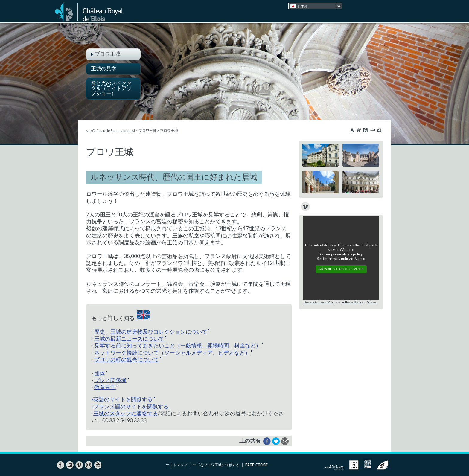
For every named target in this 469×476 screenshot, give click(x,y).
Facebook (60, 465)
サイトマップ (176, 465)
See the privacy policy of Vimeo (341, 258)
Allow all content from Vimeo (341, 269)
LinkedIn (70, 465)
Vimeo (372, 302)
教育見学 (105, 387)
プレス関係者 (110, 380)
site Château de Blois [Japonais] (111, 131)
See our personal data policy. (341, 254)
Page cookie (256, 465)
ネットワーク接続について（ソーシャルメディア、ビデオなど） (172, 353)
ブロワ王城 (147, 131)
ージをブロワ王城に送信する (216, 465)
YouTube (98, 465)
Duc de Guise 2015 (318, 302)
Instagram (88, 465)
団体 (99, 373)
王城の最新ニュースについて (129, 338)
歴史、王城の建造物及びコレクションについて (151, 332)
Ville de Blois (352, 302)
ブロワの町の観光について (127, 359)
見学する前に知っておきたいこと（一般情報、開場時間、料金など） (177, 345)
